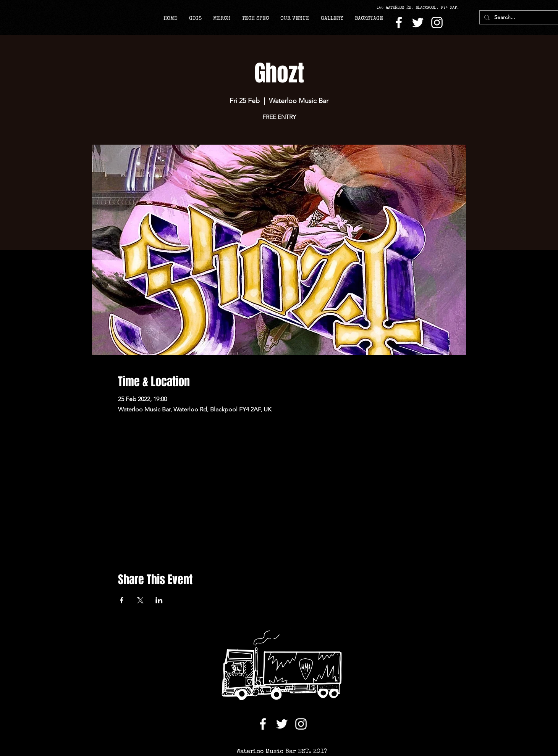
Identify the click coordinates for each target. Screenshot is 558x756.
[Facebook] (399, 23)
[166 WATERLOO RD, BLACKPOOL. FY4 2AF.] (421, 8)
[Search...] (518, 18)
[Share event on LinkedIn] (159, 600)
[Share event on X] (140, 600)
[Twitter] (418, 23)
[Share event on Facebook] (122, 600)
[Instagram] (437, 23)
